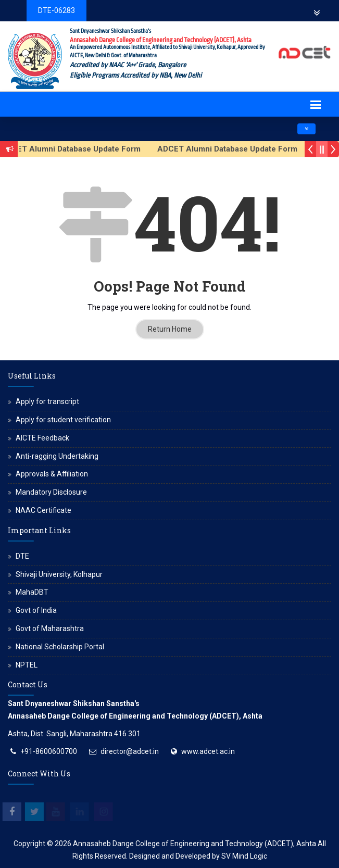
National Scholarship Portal (60, 647)
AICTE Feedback (42, 438)
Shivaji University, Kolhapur (59, 574)
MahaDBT (32, 592)
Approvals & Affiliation (52, 474)
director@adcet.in (130, 751)
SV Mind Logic (244, 856)
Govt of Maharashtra (50, 628)
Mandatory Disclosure (51, 492)
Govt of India (36, 610)
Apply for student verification (63, 420)
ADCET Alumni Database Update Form (234, 149)
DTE (22, 556)
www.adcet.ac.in (208, 751)
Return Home (170, 329)
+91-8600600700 (49, 751)
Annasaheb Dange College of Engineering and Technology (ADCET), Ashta (194, 844)
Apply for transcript (47, 401)
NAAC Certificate (43, 510)
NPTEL (27, 665)
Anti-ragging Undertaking (57, 456)
